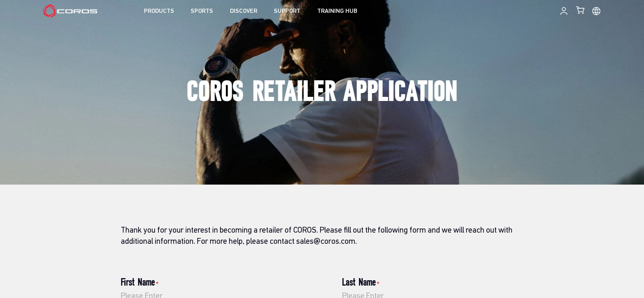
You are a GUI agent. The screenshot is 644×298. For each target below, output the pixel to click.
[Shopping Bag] (581, 10)
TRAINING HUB (337, 11)
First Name (140, 282)
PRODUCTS (159, 11)
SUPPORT (287, 11)
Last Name (361, 282)
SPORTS (202, 11)
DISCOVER (244, 11)
